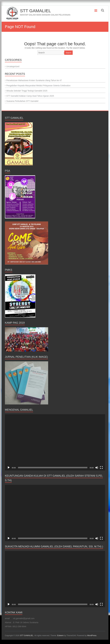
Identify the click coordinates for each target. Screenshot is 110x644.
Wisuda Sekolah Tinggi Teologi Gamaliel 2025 (27, 91)
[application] (55, 442)
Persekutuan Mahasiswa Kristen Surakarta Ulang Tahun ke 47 (34, 80)
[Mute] (97, 468)
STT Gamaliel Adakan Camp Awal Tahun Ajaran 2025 (30, 96)
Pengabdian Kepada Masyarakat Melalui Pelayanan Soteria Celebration (38, 86)
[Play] (9, 468)
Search (68, 53)
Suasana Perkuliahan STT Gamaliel (22, 101)
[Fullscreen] (101, 468)
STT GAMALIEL (36, 11)
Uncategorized (13, 66)
